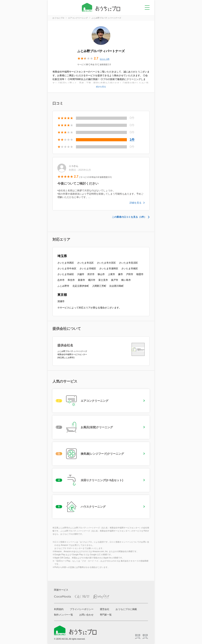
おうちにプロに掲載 (126, 609)
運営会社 (105, 609)
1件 (132, 140)
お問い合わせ (86, 615)
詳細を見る (136, 203)
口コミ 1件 (105, 59)
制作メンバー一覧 (64, 615)
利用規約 (59, 609)
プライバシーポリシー (82, 609)
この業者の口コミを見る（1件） (129, 217)
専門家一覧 (106, 615)
